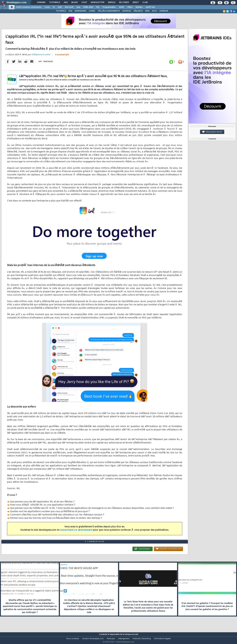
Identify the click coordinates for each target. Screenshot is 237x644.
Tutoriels (55, 3)
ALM (60, 7)
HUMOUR (164, 11)
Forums (41, 3)
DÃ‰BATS (138, 11)
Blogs (74, 3)
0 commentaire (62, 57)
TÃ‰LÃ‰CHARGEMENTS (109, 11)
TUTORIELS (61, 11)
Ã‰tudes (124, 3)
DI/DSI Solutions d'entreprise (29, 7)
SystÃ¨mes (150, 7)
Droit (136, 3)
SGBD (121, 7)
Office (130, 7)
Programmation (109, 7)
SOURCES (127, 11)
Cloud (47, 7)
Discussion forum (212, 132)
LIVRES (92, 11)
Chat (84, 3)
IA (54, 7)
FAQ (66, 3)
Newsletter (97, 3)
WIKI (147, 11)
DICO (154, 11)
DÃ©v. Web (88, 7)
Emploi (112, 3)
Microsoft (69, 7)
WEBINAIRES (80, 11)
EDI (98, 7)
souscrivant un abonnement (76, 532)
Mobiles (139, 7)
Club (145, 3)
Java (78, 7)
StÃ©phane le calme (41, 57)
